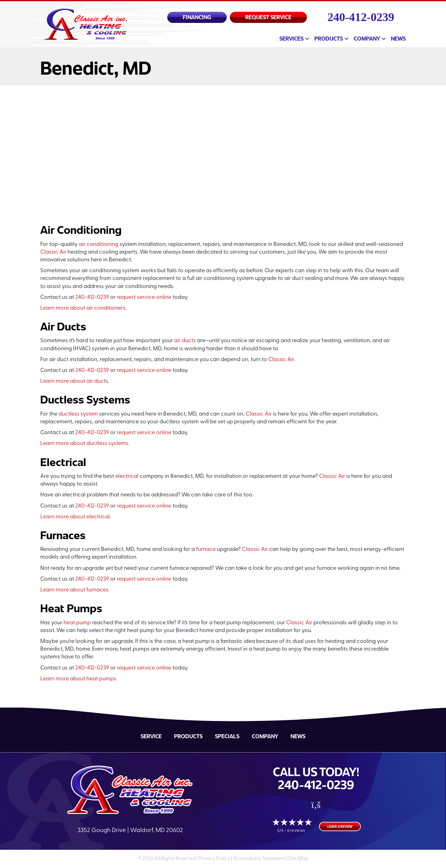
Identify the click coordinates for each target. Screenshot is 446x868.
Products (329, 38)
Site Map (298, 859)
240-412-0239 (361, 17)
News (398, 38)
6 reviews (296, 831)
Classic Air (53, 252)
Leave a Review (340, 826)
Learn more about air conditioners (83, 308)
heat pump (77, 623)
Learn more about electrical (75, 517)
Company (367, 38)
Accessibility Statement (259, 859)
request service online (144, 297)
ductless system (78, 414)
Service (151, 736)
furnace (206, 550)
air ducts (185, 341)
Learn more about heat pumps (78, 679)
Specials (227, 736)
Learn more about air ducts (74, 381)
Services (291, 38)
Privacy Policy (214, 859)
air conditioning (99, 244)
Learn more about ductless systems (84, 444)
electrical (127, 476)
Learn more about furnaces (74, 590)
